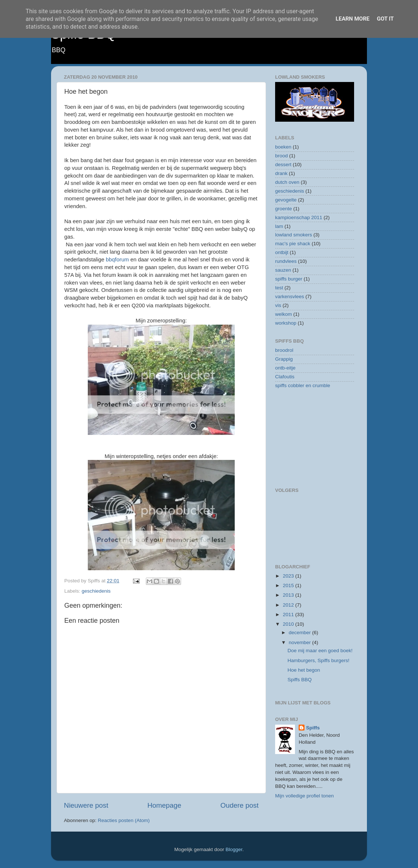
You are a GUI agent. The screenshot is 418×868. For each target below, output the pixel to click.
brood (282, 156)
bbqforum (117, 260)
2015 (289, 585)
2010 (289, 624)
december (300, 633)
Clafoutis (285, 377)
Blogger (234, 849)
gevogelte (286, 200)
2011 (289, 615)
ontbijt (282, 252)
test (279, 288)
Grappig (284, 359)
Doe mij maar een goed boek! (320, 651)
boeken (283, 147)
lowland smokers (294, 235)
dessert (283, 165)
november (300, 642)
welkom (284, 314)
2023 (289, 576)
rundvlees (286, 261)
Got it (385, 19)
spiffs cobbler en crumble (303, 385)
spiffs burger (289, 279)
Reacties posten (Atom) (124, 820)
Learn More (353, 19)
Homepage (164, 805)
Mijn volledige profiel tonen (305, 796)
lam (279, 226)
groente (284, 209)
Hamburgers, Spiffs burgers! (319, 660)
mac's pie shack (293, 244)
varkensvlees (290, 297)
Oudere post (239, 805)
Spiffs (313, 728)
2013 (289, 595)
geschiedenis (96, 591)
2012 (289, 605)
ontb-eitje (285, 368)
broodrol (284, 350)
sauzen (283, 270)
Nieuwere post (86, 805)
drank (281, 173)
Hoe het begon (304, 670)
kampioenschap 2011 (299, 217)
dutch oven (287, 182)
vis (278, 305)
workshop (286, 323)
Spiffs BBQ (300, 680)
